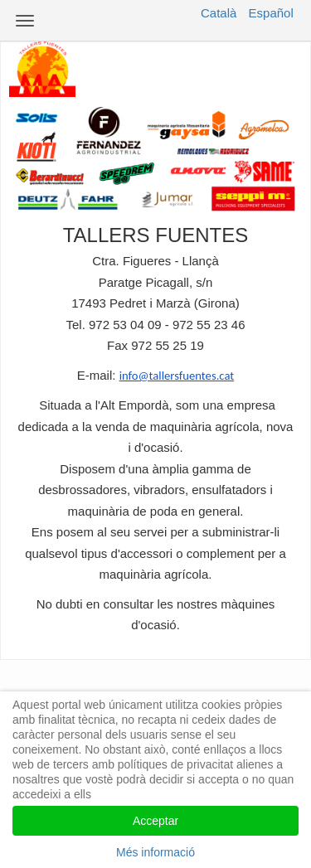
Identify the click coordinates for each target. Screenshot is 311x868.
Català (219, 13)
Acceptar (155, 821)
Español (271, 13)
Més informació (155, 852)
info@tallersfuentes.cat (177, 376)
